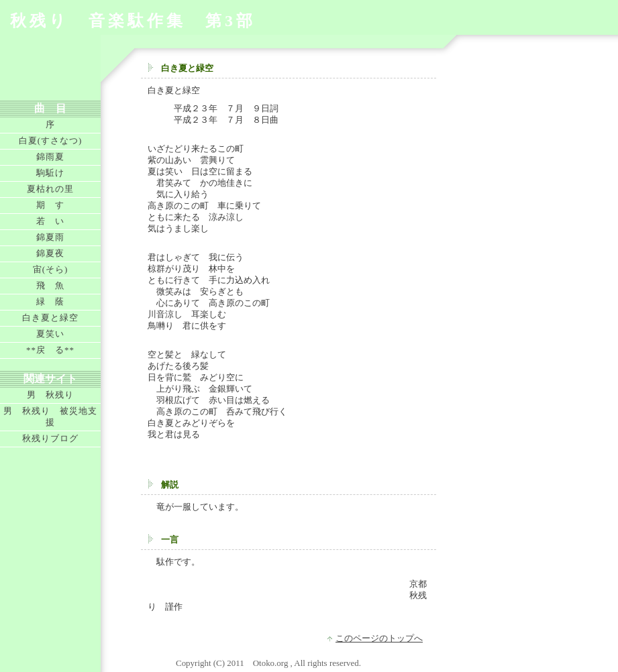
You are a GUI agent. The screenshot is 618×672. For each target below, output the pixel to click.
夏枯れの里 (50, 189)
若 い (50, 221)
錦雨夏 (50, 157)
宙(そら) (51, 269)
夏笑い (50, 334)
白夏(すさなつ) (51, 141)
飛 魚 (50, 285)
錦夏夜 (50, 253)
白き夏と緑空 (50, 318)
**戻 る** (50, 350)
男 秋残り (50, 395)
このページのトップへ (379, 638)
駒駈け (50, 173)
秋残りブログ (50, 438)
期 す (50, 205)
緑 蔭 (50, 301)
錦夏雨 (50, 237)
